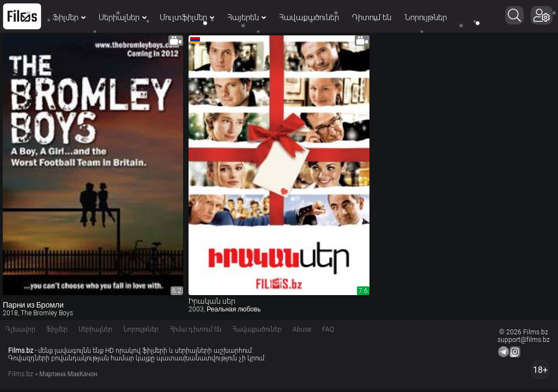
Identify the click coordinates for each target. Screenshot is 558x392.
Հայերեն (247, 17)
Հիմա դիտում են (195, 329)
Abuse (302, 329)
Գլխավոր (20, 329)
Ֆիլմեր (69, 17)
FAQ (328, 329)
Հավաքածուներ (309, 17)
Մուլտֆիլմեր (187, 17)
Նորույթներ (426, 17)
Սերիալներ (123, 17)
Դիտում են (372, 17)
